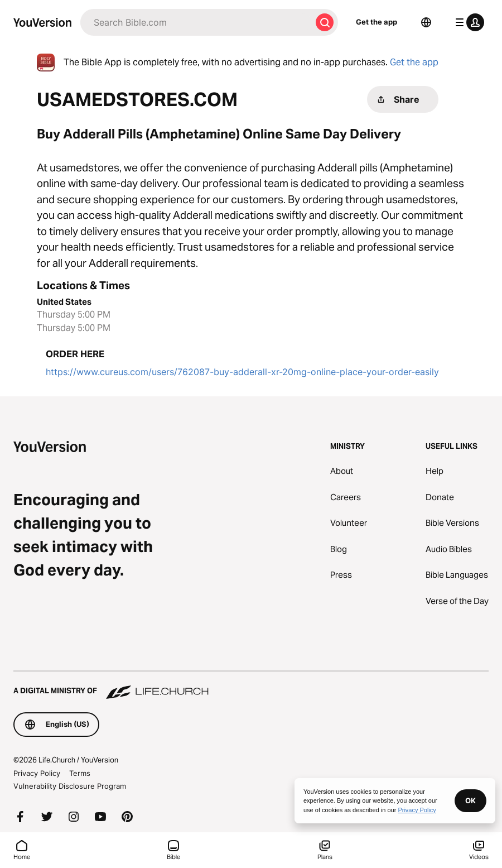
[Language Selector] (426, 22)
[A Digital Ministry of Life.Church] (251, 685)
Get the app (376, 22)
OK (470, 800)
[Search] (196, 22)
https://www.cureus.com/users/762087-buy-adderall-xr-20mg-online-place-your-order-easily (242, 372)
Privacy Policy (37, 773)
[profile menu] (467, 22)
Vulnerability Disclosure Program (70, 786)
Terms (80, 773)
